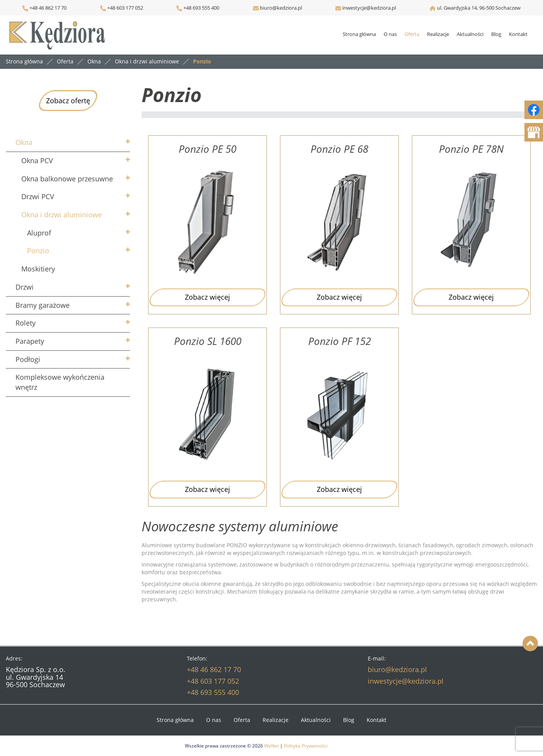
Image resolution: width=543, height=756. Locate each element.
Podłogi (28, 359)
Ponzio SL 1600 (208, 341)
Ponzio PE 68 (339, 149)
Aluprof (39, 233)
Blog (496, 34)
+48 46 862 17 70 (44, 8)
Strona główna (359, 34)
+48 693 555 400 (201, 8)
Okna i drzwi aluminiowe (61, 215)
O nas (390, 34)
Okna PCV (37, 160)
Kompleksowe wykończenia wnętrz (60, 382)
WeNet (271, 746)
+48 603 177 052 (125, 8)
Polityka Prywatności (306, 746)
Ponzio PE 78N (471, 149)
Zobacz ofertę (68, 101)
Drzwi (25, 287)
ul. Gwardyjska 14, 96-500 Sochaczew (479, 8)
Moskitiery (38, 269)
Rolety (26, 323)
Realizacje (438, 34)
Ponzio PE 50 (207, 149)
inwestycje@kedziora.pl (369, 8)
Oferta (412, 34)
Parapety (30, 341)
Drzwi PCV (38, 196)
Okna (24, 142)
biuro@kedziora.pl (280, 8)
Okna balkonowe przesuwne (67, 179)
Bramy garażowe (43, 305)
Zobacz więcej (207, 297)
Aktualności (470, 34)
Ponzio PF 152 (340, 341)
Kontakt (518, 34)
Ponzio (38, 251)
